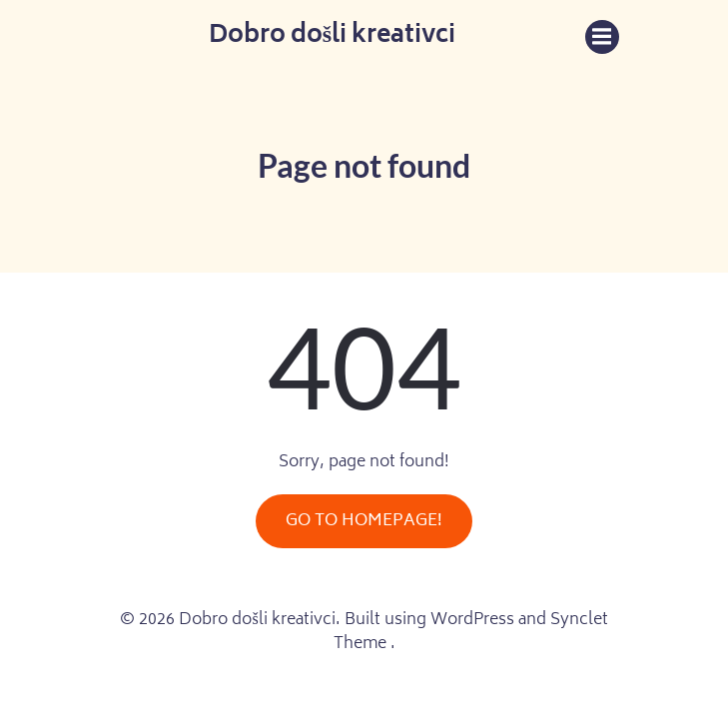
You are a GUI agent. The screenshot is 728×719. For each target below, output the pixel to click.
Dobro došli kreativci (332, 37)
